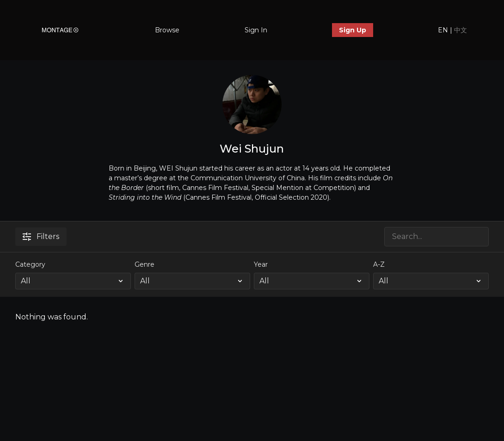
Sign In (256, 30)
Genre (144, 264)
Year (261, 264)
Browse (167, 30)
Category (30, 264)
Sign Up (353, 30)
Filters (41, 236)
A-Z (379, 264)
